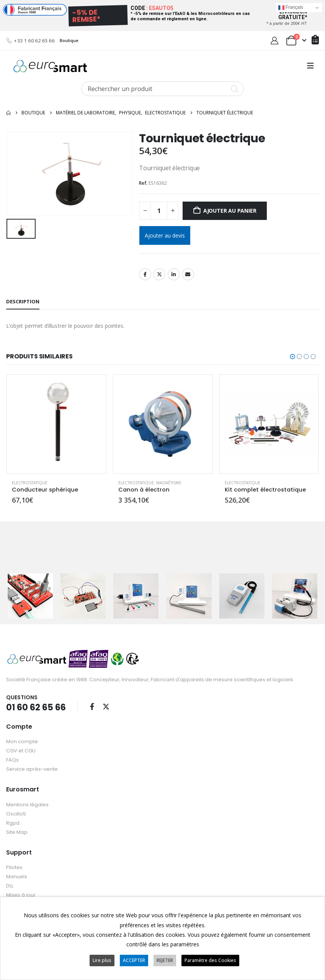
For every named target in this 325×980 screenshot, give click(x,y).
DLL (10, 885)
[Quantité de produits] (159, 211)
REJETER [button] (165, 960)
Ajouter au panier (230, 211)
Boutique (69, 40)
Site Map (17, 832)
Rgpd (13, 823)
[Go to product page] (56, 424)
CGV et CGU (21, 750)
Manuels (17, 876)
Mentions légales (27, 804)
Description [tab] (23, 301)
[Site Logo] (50, 66)
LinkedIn (174, 274)
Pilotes (14, 867)
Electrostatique (30, 483)
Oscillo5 (16, 813)
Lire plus (102, 960)
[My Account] (274, 41)
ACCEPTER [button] (134, 960)
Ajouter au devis (165, 235)
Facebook (145, 274)
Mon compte (22, 741)
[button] (310, 66)
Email (188, 274)
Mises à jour (21, 895)
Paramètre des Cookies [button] (210, 960)
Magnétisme (169, 483)
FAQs (12, 759)
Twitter (159, 274)
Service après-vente (32, 769)
